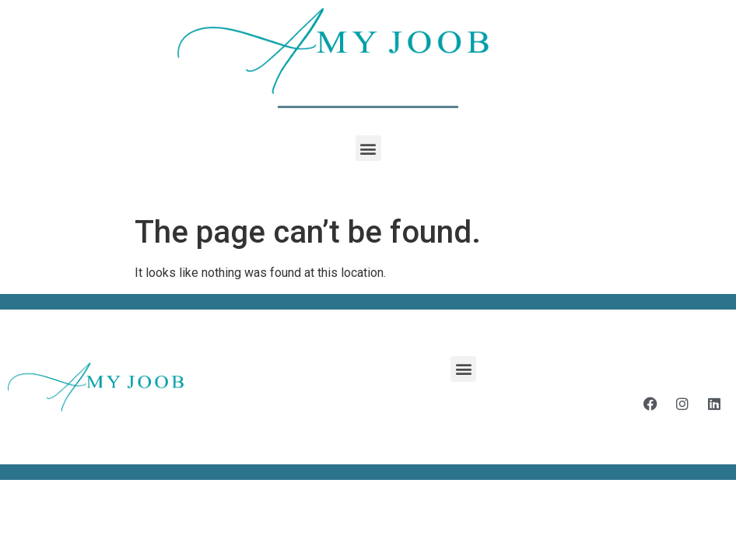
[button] (368, 148)
